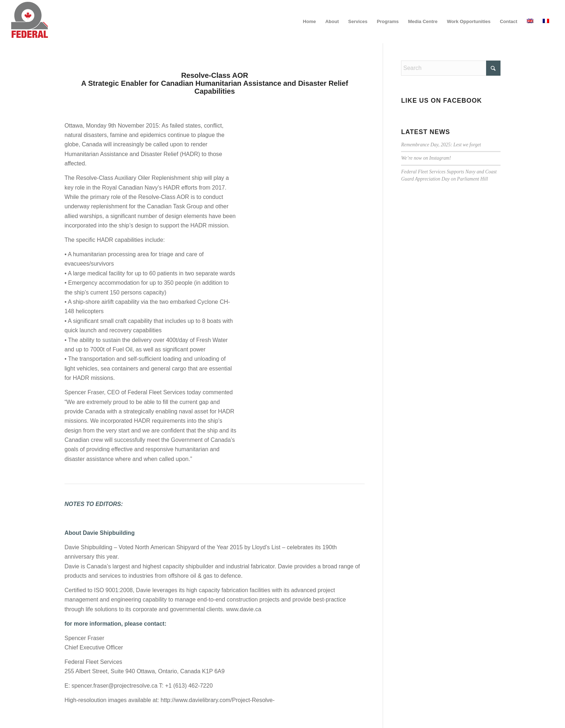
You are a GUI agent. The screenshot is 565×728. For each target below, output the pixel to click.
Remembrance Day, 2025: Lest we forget (441, 145)
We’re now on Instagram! (426, 158)
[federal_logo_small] (30, 22)
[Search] (451, 68)
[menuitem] (310, 22)
